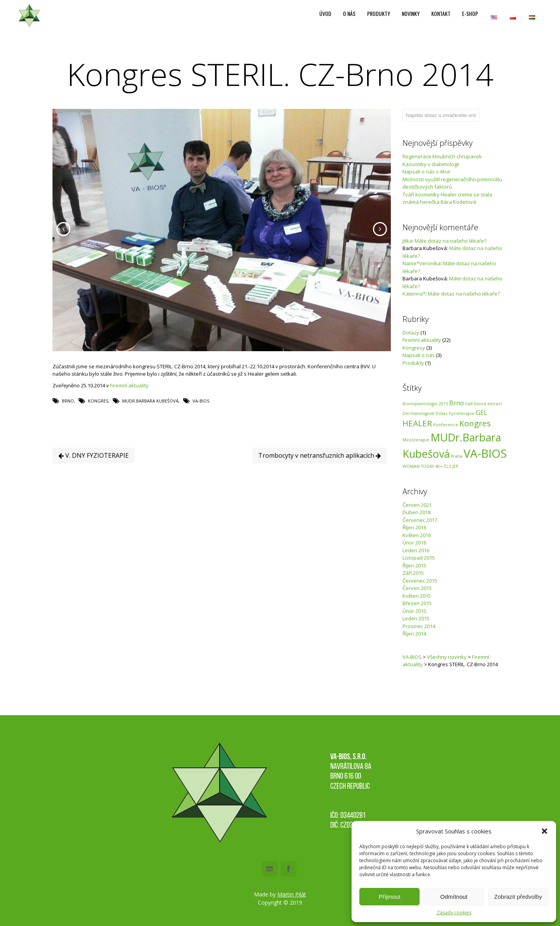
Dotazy (411, 333)
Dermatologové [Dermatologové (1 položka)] (418, 413)
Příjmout (390, 897)
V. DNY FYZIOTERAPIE (94, 467)
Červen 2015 (417, 588)
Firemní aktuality (129, 397)
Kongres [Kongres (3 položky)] (475, 423)
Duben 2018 (416, 512)
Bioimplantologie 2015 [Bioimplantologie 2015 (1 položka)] (425, 404)
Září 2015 (413, 573)
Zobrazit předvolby (518, 897)
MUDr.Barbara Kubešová (150, 413)
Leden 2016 (416, 550)
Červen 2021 (417, 505)
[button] (544, 831)
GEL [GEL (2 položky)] (481, 412)
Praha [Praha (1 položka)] (457, 456)
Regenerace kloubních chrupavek (442, 156)
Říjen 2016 (414, 527)
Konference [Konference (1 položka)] (446, 425)
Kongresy (414, 348)
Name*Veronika (422, 263)
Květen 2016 (417, 535)
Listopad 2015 (419, 558)
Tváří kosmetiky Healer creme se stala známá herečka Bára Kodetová (447, 198)
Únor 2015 (414, 611)
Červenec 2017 (420, 520)
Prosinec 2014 (419, 626)
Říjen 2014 (414, 634)
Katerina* (414, 294)
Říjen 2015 (414, 565)
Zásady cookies (454, 913)
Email (269, 869)
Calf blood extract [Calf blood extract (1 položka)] (484, 404)
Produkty (413, 363)
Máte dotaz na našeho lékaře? (451, 241)
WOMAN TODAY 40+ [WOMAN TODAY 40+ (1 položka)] (423, 466)
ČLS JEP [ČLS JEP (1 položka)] (451, 466)
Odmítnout (454, 897)
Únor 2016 (414, 543)
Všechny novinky (447, 657)
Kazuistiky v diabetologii (431, 164)
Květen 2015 (417, 596)
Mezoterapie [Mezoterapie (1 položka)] (416, 440)
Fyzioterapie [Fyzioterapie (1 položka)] (462, 413)
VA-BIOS (201, 413)
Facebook (289, 869)
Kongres (98, 413)
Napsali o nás (419, 355)
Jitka (407, 241)
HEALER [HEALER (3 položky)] (417, 423)
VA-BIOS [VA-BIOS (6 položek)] (485, 453)
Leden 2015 (416, 618)
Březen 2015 (417, 603)
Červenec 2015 (420, 581)
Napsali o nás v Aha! (426, 172)
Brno (68, 413)
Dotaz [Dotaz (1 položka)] (442, 413)
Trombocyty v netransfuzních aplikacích (320, 467)
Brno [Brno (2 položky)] (457, 403)
